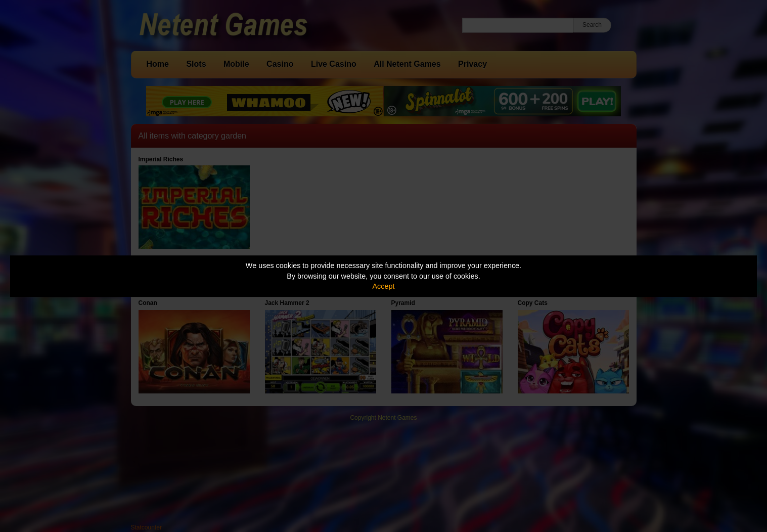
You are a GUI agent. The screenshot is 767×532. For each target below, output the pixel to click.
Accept (384, 286)
